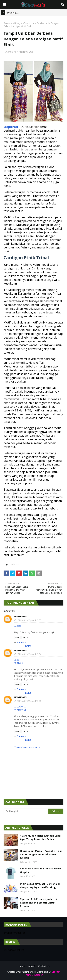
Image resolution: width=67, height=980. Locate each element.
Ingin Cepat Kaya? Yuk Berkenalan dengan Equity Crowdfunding (40, 886)
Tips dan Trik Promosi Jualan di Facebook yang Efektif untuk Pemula (39, 903)
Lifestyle (18, 23)
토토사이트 (20, 706)
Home (22, 966)
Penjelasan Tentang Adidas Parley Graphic (40, 870)
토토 (17, 660)
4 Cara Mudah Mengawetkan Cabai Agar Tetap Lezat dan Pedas (41, 837)
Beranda (8, 23)
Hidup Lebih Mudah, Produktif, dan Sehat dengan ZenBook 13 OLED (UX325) (41, 854)
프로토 (18, 626)
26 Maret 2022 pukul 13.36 (29, 701)
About (32, 966)
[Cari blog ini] (26, 811)
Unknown (20, 617)
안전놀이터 (20, 710)
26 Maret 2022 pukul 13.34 (29, 654)
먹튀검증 (19, 663)
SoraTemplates (27, 972)
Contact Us (44, 966)
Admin (9, 52)
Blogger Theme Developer (42, 973)
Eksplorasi (11, 127)
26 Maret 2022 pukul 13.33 (29, 620)
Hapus (25, 637)
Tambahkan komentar (27, 747)
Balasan (21, 642)
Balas (17, 637)
